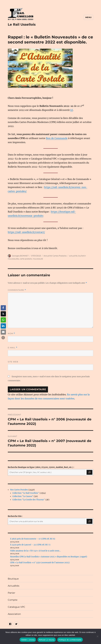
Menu (88, 17)
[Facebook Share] (3, 308)
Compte (13, 600)
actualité (73, 256)
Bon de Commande (57, 138)
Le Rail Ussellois (22, 24)
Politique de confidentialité (70, 640)
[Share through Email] (3, 332)
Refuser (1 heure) (47, 640)
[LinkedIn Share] (3, 326)
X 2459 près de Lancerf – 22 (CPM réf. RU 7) (30, 545)
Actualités (14, 586)
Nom (11, 334)
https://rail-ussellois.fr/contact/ (26, 232)
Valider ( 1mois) (28, 640)
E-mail (13, 348)
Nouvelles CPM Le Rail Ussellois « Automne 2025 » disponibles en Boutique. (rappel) (49, 557)
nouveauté (38, 259)
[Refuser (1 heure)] (97, 636)
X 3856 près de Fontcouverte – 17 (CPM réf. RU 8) (33, 539)
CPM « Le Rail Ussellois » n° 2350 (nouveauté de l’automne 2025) (40, 563)
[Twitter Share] (3, 314)
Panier (11, 593)
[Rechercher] (89, 521)
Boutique (13, 579)
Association (14, 614)
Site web (13, 362)
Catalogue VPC (16, 607)
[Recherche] (89, 472)
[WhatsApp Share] (3, 320)
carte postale (26, 259)
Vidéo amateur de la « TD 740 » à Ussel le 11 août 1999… (35, 551)
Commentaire (17, 290)
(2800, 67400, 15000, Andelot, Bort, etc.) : (41, 467)
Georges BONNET (20, 256)
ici (72, 110)
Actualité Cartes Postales (55, 256)
